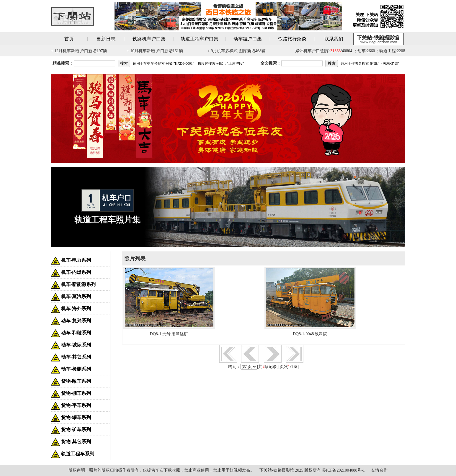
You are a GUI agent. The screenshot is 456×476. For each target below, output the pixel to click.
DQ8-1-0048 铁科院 (310, 334)
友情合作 (379, 470)
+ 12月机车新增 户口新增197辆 (79, 51)
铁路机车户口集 (149, 39)
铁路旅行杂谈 (292, 39)
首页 (69, 39)
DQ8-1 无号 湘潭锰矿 (169, 334)
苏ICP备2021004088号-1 (343, 470)
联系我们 (334, 39)
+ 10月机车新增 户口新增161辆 (155, 51)
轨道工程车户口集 (200, 39)
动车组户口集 (248, 39)
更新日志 (106, 39)
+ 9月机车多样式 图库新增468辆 (237, 51)
